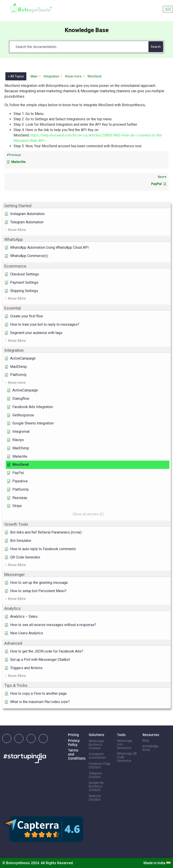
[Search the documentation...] (79, 47)
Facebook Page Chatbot (100, 766)
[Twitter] (43, 738)
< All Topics (16, 76)
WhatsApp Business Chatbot (96, 745)
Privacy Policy (74, 743)
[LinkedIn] (7, 738)
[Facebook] (31, 738)
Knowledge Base (150, 748)
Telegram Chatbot (96, 775)
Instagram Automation (97, 756)
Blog (146, 741)
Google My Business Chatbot (96, 786)
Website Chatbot (95, 798)
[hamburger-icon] (168, 9)
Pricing (73, 735)
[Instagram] (19, 738)
